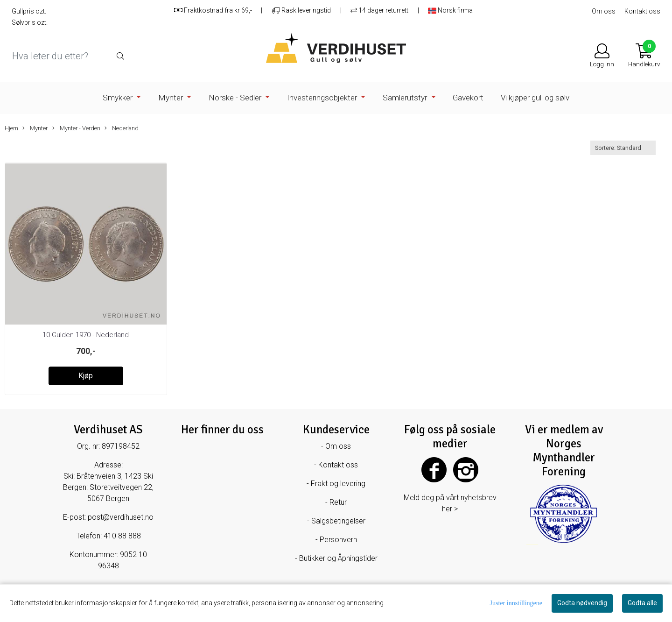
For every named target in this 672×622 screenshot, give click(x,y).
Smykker (119, 98)
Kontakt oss (642, 11)
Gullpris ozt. (29, 11)
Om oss (604, 11)
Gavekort (468, 98)
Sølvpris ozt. (30, 22)
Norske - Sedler (236, 98)
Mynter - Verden (76, 128)
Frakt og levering (338, 484)
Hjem (11, 128)
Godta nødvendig (582, 603)
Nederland (122, 128)
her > (450, 509)
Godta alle (642, 603)
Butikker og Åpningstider (338, 558)
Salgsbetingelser (338, 521)
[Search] (68, 56)
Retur (338, 502)
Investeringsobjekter (323, 98)
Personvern (338, 540)
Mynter (171, 98)
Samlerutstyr (406, 98)
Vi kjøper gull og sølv (535, 98)
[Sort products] (623, 148)
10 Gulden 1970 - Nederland (86, 335)
